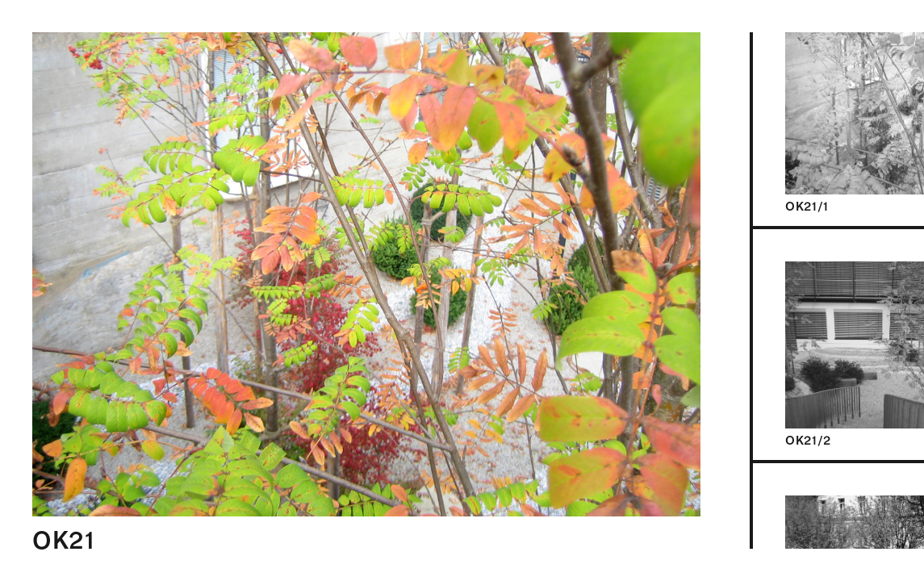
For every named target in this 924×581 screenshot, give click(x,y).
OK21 (64, 540)
